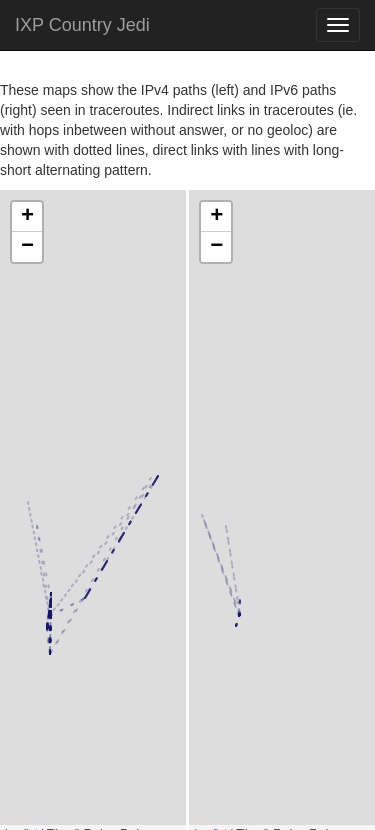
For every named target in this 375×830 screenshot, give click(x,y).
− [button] (27, 247)
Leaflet (21, 723)
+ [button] (27, 217)
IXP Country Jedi (82, 25)
